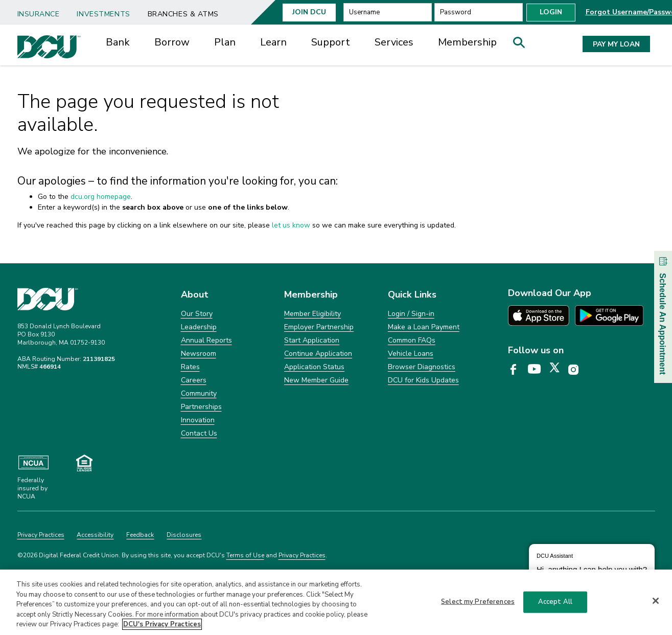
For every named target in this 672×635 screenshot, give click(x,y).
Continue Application (318, 354)
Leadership (199, 327)
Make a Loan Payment (424, 327)
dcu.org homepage (101, 197)
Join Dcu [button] (309, 12)
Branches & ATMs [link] (183, 14)
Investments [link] (103, 14)
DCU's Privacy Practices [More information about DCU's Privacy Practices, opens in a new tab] (162, 628)
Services (394, 42)
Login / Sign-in (411, 314)
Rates (190, 367)
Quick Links (412, 294)
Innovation (198, 420)
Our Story (197, 314)
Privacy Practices (302, 555)
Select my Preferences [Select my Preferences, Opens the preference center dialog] (478, 605)
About (195, 294)
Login (551, 12)
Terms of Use (245, 555)
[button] (522, 45)
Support (331, 42)
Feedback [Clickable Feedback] (140, 535)
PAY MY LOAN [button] (616, 44)
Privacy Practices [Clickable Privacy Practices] (41, 535)
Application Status (314, 367)
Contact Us (199, 433)
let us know (291, 225)
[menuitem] (42, 11)
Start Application (312, 340)
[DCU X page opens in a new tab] (558, 370)
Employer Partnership (319, 327)
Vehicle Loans (411, 354)
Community (199, 393)
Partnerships (201, 407)
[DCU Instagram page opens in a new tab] (577, 370)
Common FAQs (412, 340)
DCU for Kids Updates (423, 380)
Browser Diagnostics (422, 367)
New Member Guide (316, 380)
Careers (194, 380)
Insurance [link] (39, 14)
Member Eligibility (312, 314)
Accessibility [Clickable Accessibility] (95, 535)
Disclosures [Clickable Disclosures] (184, 535)
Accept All (555, 605)
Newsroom (199, 354)
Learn (273, 42)
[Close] (656, 604)
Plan (225, 42)
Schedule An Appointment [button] (663, 314)
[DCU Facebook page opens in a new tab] (517, 370)
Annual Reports (206, 340)
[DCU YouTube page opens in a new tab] (538, 370)
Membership (467, 42)
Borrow (172, 42)
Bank (118, 42)
